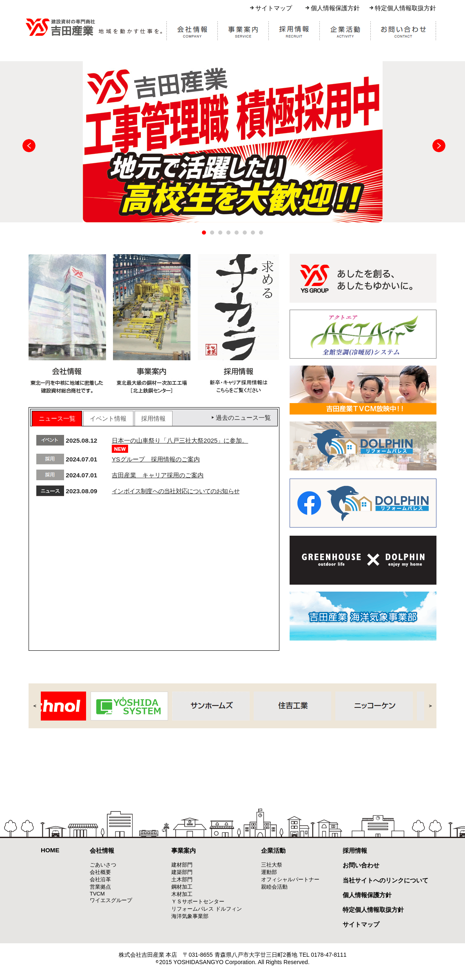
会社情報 (102, 850)
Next (439, 146)
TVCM (97, 894)
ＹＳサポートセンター (198, 901)
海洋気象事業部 (190, 916)
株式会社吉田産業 (94, 27)
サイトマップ (274, 8)
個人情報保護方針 (335, 8)
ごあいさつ (103, 865)
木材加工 (182, 894)
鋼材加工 (182, 887)
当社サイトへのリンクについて (385, 880)
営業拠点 (100, 887)
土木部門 (182, 879)
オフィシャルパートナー (290, 879)
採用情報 (355, 850)
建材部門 (182, 865)
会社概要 (100, 872)
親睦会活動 (274, 887)
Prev (29, 146)
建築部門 (182, 872)
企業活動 (273, 850)
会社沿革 (100, 879)
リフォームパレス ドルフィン (207, 909)
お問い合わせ (361, 865)
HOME (50, 850)
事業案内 (184, 850)
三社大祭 (272, 865)
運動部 (269, 872)
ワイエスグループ (111, 900)
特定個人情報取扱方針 (405, 8)
